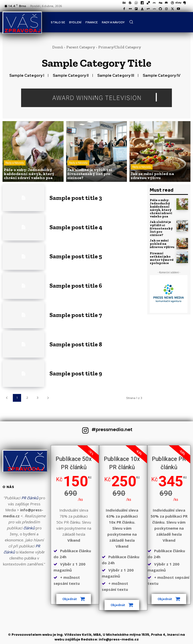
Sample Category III (116, 75)
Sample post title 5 (76, 256)
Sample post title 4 (76, 227)
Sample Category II (71, 75)
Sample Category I (27, 75)
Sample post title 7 (76, 315)
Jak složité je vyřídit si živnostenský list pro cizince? (161, 228)
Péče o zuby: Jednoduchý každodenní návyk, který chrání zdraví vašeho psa (161, 208)
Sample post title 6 (76, 286)
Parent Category (81, 47)
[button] (131, 22)
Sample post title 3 (76, 198)
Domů (58, 47)
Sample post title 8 (76, 344)
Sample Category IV (162, 75)
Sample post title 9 (76, 373)
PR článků (30, 498)
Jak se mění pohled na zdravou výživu (162, 244)
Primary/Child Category (120, 47)
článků (29, 528)
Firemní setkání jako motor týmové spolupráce (162, 258)
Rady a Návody (15, 163)
